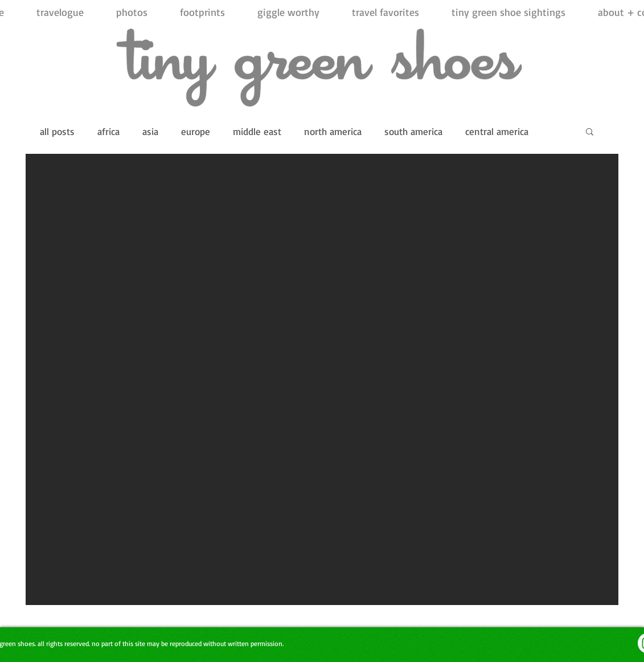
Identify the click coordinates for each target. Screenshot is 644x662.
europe (196, 131)
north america (333, 131)
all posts (57, 131)
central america (497, 131)
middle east (257, 131)
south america (413, 131)
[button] (590, 132)
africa (108, 131)
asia (150, 131)
